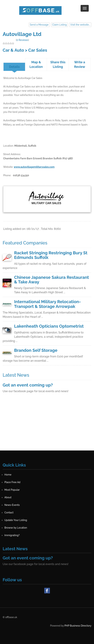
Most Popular (12, 490)
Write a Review (80, 64)
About (8, 497)
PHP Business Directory (78, 626)
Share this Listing (58, 64)
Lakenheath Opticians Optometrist (49, 326)
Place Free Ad (12, 482)
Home (8, 475)
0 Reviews (22, 40)
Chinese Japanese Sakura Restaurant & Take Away (51, 280)
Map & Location (36, 64)
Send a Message (39, 25)
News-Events (12, 505)
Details (14, 67)
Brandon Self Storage (36, 350)
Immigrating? (12, 535)
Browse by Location (16, 528)
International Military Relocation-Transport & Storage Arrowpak (47, 304)
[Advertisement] (47, 426)
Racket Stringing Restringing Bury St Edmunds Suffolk (51, 255)
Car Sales (38, 50)
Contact (9, 513)
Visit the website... (80, 25)
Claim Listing (60, 25)
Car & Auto (13, 50)
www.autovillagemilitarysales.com (34, 167)
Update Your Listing (16, 520)
